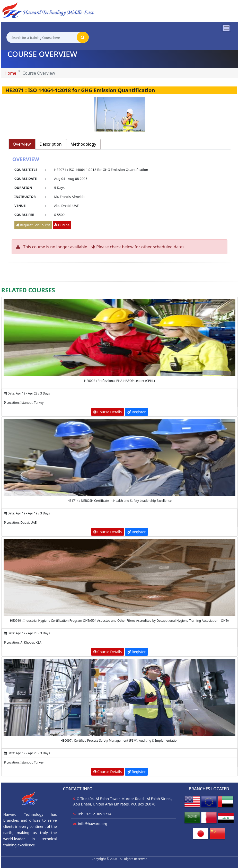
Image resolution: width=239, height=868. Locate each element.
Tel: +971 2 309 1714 (94, 814)
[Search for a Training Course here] (42, 37)
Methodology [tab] (83, 144)
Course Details (108, 412)
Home (11, 73)
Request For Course (33, 225)
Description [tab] (51, 144)
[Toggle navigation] (226, 28)
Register (136, 412)
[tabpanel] (119, 194)
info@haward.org (93, 824)
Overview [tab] (22, 144)
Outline (62, 225)
